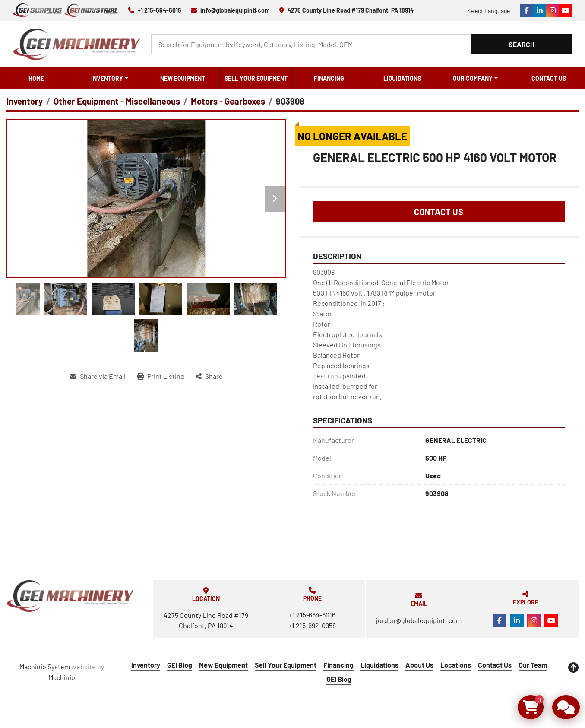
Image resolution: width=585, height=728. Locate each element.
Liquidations (402, 78)
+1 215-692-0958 (312, 625)
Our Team (533, 665)
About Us (419, 665)
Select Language (489, 11)
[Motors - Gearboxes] (228, 101)
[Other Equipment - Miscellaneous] (117, 101)
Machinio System (45, 666)
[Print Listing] (161, 376)
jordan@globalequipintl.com (419, 620)
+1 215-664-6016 (160, 10)
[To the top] (573, 668)
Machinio (62, 677)
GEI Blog (180, 665)
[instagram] (553, 10)
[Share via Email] (98, 376)
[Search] (311, 44)
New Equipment (183, 78)
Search (522, 44)
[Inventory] (25, 101)
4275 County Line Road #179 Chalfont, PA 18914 (351, 10)
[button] (110, 78)
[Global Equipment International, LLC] (70, 596)
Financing (329, 78)
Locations (456, 665)
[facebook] (527, 10)
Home (36, 78)
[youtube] (566, 10)
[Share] (209, 376)
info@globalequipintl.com (235, 10)
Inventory (107, 78)
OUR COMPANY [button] (473, 78)
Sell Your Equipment (256, 78)
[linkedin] (540, 10)
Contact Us (549, 78)
